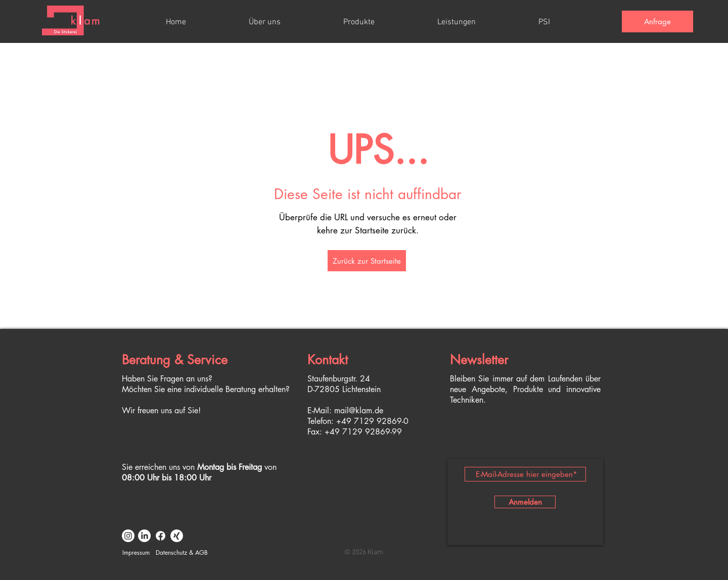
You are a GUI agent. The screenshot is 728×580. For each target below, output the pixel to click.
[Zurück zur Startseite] (367, 261)
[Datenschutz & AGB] (182, 553)
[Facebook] (161, 536)
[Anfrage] (657, 21)
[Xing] (177, 536)
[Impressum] (136, 553)
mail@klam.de (359, 410)
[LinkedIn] (144, 536)
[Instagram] (128, 536)
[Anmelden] (525, 502)
